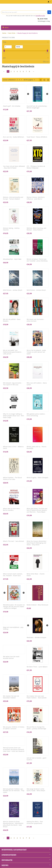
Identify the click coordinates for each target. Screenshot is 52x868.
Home (4, 33)
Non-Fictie (12, 33)
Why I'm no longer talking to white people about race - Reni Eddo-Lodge (14, 416)
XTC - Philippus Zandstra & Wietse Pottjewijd (36, 167)
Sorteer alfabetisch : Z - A (12, 80)
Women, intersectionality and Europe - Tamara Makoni (13, 198)
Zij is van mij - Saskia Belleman (14, 137)
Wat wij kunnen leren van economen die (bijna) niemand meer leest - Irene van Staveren (14, 749)
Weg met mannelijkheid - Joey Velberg (13, 628)
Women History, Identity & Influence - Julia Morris (36, 198)
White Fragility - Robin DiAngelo (37, 478)
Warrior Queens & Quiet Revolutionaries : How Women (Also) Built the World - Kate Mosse (13, 824)
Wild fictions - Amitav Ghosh (13, 290)
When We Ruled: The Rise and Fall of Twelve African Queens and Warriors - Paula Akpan (37, 510)
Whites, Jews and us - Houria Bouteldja (36, 448)
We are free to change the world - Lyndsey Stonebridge (36, 728)
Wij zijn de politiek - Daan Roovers (12, 320)
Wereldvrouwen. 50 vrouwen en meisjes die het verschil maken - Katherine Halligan (14, 607)
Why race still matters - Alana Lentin (37, 384)
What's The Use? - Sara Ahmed (13, 541)
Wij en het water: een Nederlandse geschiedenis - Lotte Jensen (13, 352)
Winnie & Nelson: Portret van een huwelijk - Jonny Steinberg (37, 260)
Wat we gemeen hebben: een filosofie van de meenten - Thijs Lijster (14, 791)
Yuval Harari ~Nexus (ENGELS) (37, 137)
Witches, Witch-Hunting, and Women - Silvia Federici (36, 229)
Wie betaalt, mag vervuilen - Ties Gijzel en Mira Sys (13, 384)
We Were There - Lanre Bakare (37, 667)
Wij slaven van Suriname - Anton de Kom (36, 320)
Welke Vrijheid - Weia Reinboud (37, 605)
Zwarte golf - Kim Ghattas (12, 106)
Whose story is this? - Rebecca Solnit (13, 448)
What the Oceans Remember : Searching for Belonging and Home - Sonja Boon (37, 543)
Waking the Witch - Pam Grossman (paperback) (35, 823)
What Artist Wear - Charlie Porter (36, 575)
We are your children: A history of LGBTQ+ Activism (14, 728)
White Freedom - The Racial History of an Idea (12, 479)
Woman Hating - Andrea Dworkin (11, 229)
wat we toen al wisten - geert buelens (36, 759)
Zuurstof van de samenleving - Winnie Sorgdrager (37, 107)
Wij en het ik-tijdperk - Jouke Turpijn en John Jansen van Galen (36, 352)
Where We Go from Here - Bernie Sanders (12, 510)
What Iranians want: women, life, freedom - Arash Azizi (13, 575)
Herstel (47, 62)
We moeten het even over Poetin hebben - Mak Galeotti (37, 697)
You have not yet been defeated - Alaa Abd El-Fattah (14, 167)
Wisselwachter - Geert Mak (12, 259)
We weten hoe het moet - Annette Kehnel (12, 658)
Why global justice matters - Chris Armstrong (36, 415)
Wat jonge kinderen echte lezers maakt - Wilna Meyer (36, 790)
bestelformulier (40, 16)
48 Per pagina (29, 80)
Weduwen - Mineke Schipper (36, 638)
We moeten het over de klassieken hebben (11, 697)
